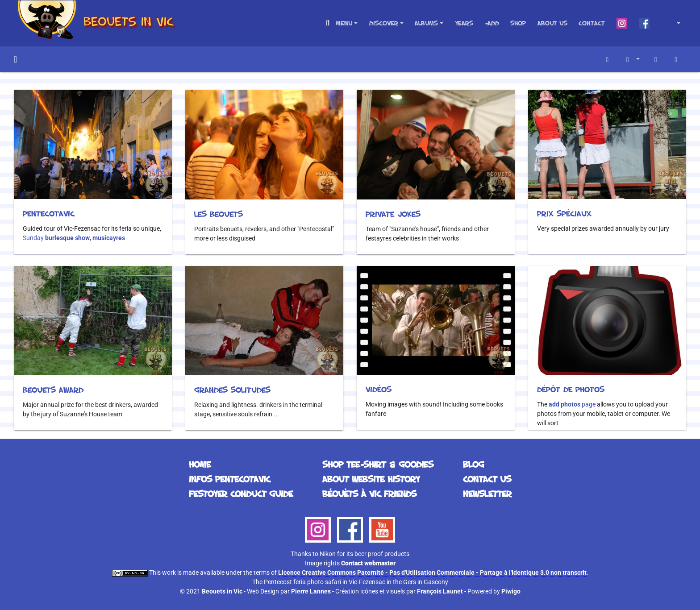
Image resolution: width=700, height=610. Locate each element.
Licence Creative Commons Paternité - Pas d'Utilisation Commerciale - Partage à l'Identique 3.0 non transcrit (432, 573)
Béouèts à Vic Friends (369, 494)
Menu (344, 23)
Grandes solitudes (232, 390)
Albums (426, 23)
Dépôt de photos (571, 389)
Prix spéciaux (564, 213)
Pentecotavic (49, 213)
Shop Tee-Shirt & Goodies (378, 464)
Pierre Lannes (311, 591)
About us (552, 23)
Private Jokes (393, 214)
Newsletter (487, 494)
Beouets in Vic (222, 591)
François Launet (440, 591)
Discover (384, 23)
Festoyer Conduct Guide (241, 494)
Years (464, 23)
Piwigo (511, 591)
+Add (492, 23)
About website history (371, 479)
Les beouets (219, 214)
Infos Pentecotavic (229, 479)
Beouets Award (53, 390)
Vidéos (379, 389)
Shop (518, 23)
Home (15, 59)
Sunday (56, 238)
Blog (473, 464)
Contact (592, 23)
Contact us (487, 479)
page (572, 404)
